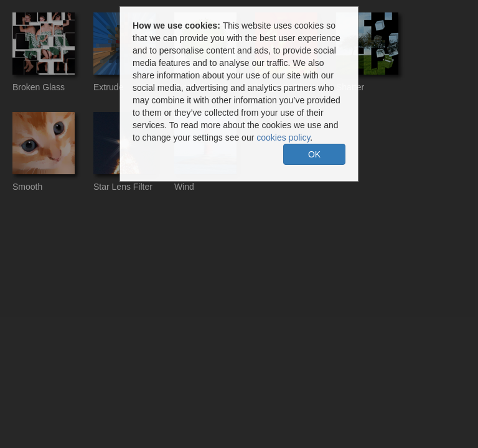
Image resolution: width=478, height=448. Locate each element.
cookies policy (283, 138)
